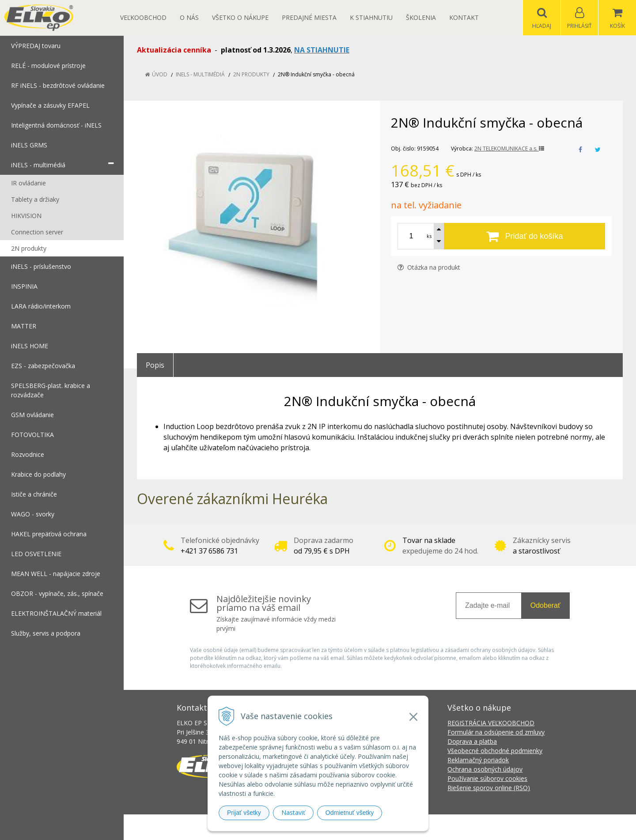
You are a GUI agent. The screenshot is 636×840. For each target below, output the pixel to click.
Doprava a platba (472, 741)
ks (429, 236)
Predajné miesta (309, 17)
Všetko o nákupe (240, 17)
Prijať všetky (244, 813)
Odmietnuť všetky (350, 813)
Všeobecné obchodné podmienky (495, 751)
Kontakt (464, 17)
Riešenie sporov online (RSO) (489, 788)
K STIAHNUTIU (371, 17)
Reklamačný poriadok (478, 760)
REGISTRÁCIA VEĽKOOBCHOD (491, 723)
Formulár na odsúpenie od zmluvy (496, 732)
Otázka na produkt (429, 267)
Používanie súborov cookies (487, 778)
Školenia (421, 17)
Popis (155, 365)
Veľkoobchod (143, 17)
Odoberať (545, 605)
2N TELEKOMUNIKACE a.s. (509, 149)
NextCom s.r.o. (477, 827)
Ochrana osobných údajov (485, 769)
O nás (189, 17)
